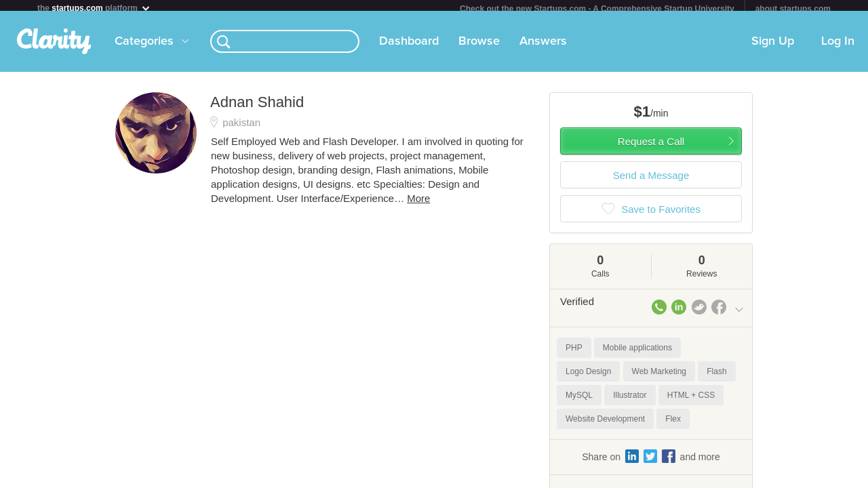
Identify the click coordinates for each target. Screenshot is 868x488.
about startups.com (793, 9)
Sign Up (773, 47)
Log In (838, 47)
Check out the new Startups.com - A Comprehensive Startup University (597, 9)
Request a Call (651, 147)
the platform (94, 8)
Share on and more (651, 462)
